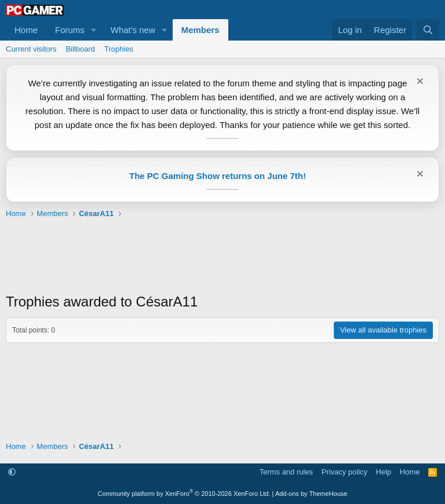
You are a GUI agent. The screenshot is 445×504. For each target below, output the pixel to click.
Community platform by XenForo (184, 494)
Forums (70, 30)
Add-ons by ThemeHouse (311, 494)
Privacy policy (344, 472)
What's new (133, 30)
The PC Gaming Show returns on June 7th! (218, 176)
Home (26, 30)
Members (200, 30)
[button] (94, 30)
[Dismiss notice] (419, 83)
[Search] (428, 30)
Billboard (80, 49)
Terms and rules (286, 472)
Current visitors (31, 49)
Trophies (119, 49)
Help (384, 472)
